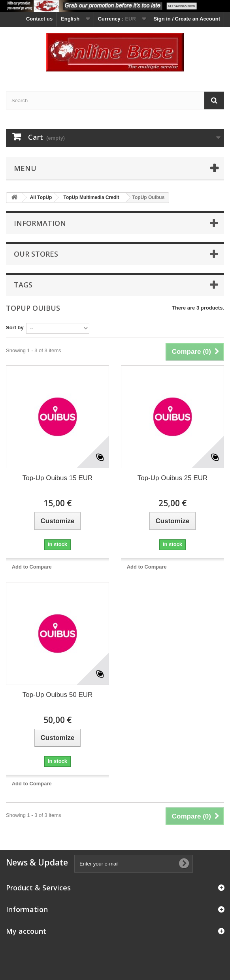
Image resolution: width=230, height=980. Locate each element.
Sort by (15, 328)
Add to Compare (32, 567)
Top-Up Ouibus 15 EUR (58, 478)
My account (26, 931)
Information (40, 223)
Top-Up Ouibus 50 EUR (58, 695)
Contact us (39, 19)
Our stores (36, 254)
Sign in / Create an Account (187, 19)
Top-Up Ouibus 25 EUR (173, 478)
